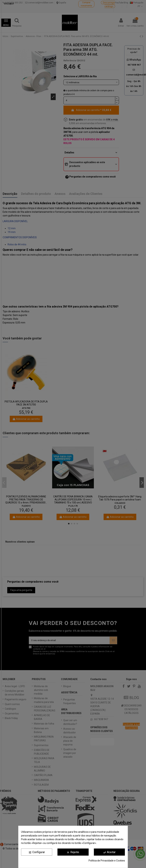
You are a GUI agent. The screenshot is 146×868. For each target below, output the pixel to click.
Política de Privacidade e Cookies (107, 861)
